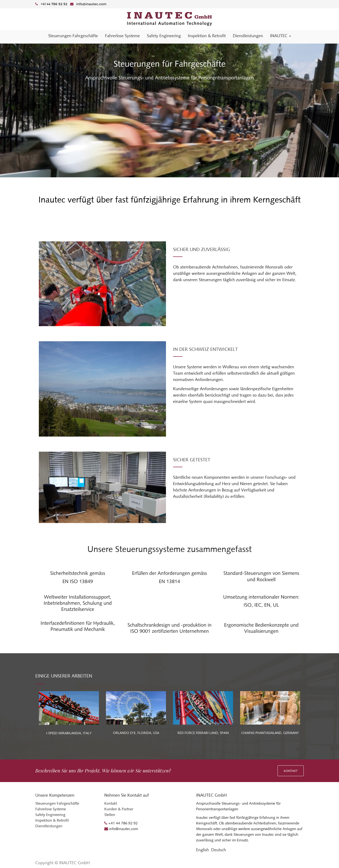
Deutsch (219, 850)
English (202, 850)
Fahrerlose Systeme (51, 809)
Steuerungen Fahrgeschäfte (57, 803)
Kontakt (291, 771)
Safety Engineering (50, 815)
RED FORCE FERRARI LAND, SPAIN (203, 733)
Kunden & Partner (119, 809)
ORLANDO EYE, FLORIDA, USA (136, 733)
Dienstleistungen (49, 826)
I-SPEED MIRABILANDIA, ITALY (69, 733)
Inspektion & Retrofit (52, 820)
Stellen (110, 815)
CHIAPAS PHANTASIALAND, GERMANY (270, 733)
